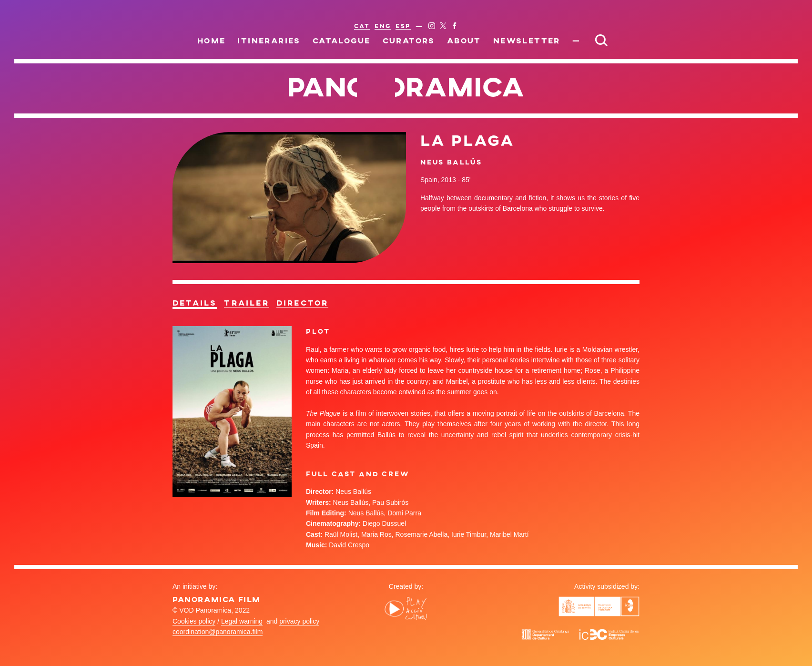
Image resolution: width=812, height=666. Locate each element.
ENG (383, 26)
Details (195, 303)
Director (303, 303)
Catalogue (342, 40)
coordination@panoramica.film (218, 632)
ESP (403, 26)
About (464, 40)
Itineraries (269, 40)
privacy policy (299, 621)
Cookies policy (194, 621)
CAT (362, 26)
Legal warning (242, 621)
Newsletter (527, 40)
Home (212, 40)
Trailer (246, 303)
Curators (409, 40)
